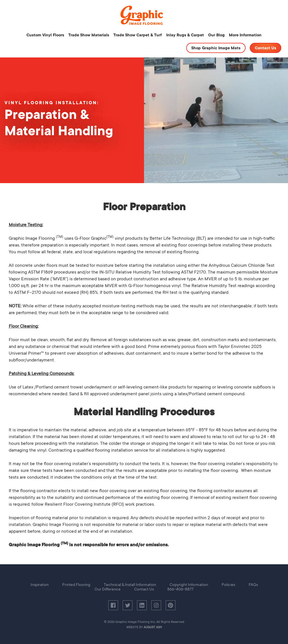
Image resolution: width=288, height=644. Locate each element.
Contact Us (265, 48)
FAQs (253, 585)
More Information (245, 35)
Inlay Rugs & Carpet (185, 35)
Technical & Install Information (130, 585)
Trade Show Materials (89, 35)
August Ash (153, 627)
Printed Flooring (76, 585)
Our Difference (108, 589)
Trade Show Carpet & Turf (138, 35)
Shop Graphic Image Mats (216, 48)
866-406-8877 (180, 589)
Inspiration (40, 585)
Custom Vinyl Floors (45, 35)
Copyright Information (189, 585)
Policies (228, 585)
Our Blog (216, 35)
